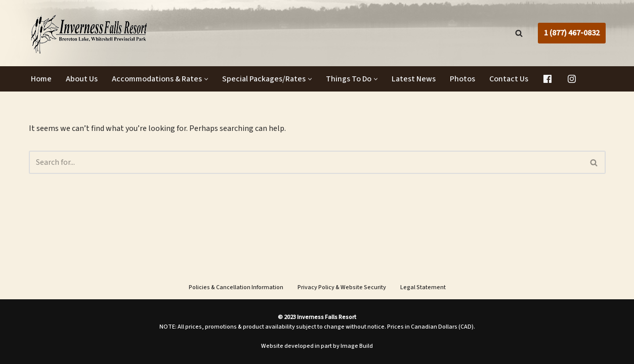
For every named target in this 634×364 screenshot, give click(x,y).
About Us (82, 79)
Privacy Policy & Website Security (342, 287)
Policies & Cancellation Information (236, 287)
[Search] (519, 33)
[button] (206, 79)
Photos (462, 79)
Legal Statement (423, 287)
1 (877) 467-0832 (572, 33)
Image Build (357, 346)
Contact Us (509, 79)
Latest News (414, 79)
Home (41, 79)
